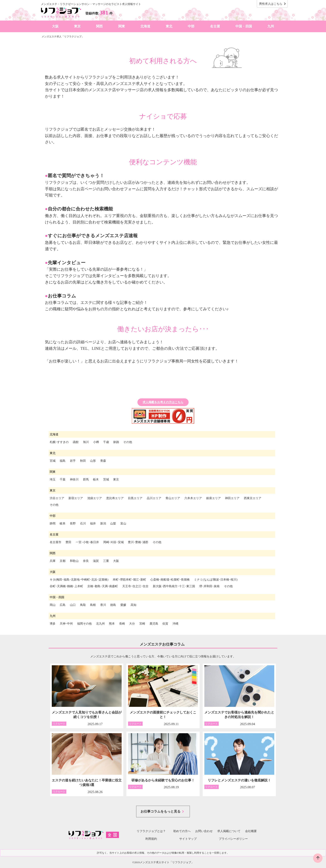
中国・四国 (244, 26)
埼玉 (53, 479)
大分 (132, 624)
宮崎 (142, 624)
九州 (271, 26)
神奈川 (74, 479)
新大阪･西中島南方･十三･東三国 (174, 586)
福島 (63, 461)
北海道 (145, 26)
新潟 (103, 524)
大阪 (55, 26)
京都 (63, 561)
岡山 (53, 605)
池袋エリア (95, 498)
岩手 (73, 461)
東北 (169, 26)
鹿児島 (154, 624)
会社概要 (251, 831)
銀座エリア (214, 498)
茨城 (106, 479)
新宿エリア (76, 498)
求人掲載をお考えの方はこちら (163, 402)
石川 (83, 524)
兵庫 (53, 561)
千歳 (106, 442)
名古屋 (215, 26)
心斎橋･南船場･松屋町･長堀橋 (170, 580)
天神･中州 (66, 624)
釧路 (116, 442)
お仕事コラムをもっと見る (163, 812)
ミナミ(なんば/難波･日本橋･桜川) (216, 580)
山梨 (113, 524)
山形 (93, 461)
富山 (123, 524)
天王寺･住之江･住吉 (135, 586)
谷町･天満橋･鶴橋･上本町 (66, 586)
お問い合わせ (204, 831)
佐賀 (165, 624)
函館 (76, 442)
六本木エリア (193, 498)
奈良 (86, 561)
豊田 (68, 542)
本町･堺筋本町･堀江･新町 (129, 580)
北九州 (100, 624)
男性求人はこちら (273, 4)
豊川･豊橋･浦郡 (138, 542)
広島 (63, 605)
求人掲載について (229, 831)
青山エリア (173, 498)
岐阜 (63, 524)
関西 (99, 26)
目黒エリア (135, 498)
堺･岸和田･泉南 (209, 586)
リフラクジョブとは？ (151, 831)
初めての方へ (180, 831)
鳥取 (83, 605)
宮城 (53, 461)
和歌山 (74, 561)
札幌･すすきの (59, 442)
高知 (133, 605)
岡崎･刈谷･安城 (114, 542)
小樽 (96, 442)
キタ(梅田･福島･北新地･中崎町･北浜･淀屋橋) (79, 580)
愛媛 (123, 605)
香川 (103, 605)
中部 (191, 26)
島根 (93, 605)
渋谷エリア (57, 498)
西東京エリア (253, 498)
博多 (53, 624)
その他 (128, 442)
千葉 (63, 479)
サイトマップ (188, 839)
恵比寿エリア (115, 498)
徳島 (113, 605)
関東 (122, 26)
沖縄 (175, 624)
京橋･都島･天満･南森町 (103, 586)
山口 (73, 605)
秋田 (83, 461)
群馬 (86, 479)
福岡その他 (84, 624)
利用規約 (151, 839)
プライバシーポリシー (233, 839)
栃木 (96, 479)
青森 (103, 461)
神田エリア (232, 498)
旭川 (86, 442)
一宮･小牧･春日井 (87, 542)
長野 (73, 524)
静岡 (53, 524)
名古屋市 (56, 542)
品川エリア (154, 498)
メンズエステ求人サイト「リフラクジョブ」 (167, 862)
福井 (93, 524)
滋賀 (96, 561)
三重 (106, 561)
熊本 (112, 624)
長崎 (122, 624)
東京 (77, 26)
